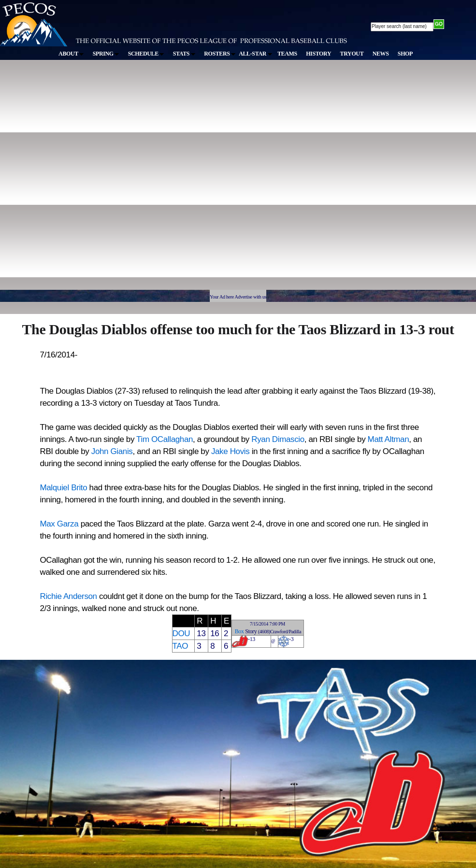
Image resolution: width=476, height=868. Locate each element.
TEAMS (287, 54)
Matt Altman (389, 439)
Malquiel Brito (64, 488)
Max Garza (59, 524)
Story (251, 631)
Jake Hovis (230, 451)
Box (239, 631)
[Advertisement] (107, 179)
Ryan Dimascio (278, 439)
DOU (181, 633)
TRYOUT (352, 54)
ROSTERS (220, 54)
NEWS (381, 54)
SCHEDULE (146, 54)
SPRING (106, 54)
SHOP (405, 54)
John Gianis (112, 451)
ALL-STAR (255, 54)
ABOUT (71, 54)
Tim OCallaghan (165, 439)
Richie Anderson (69, 596)
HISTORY (318, 54)
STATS (184, 54)
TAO (180, 646)
